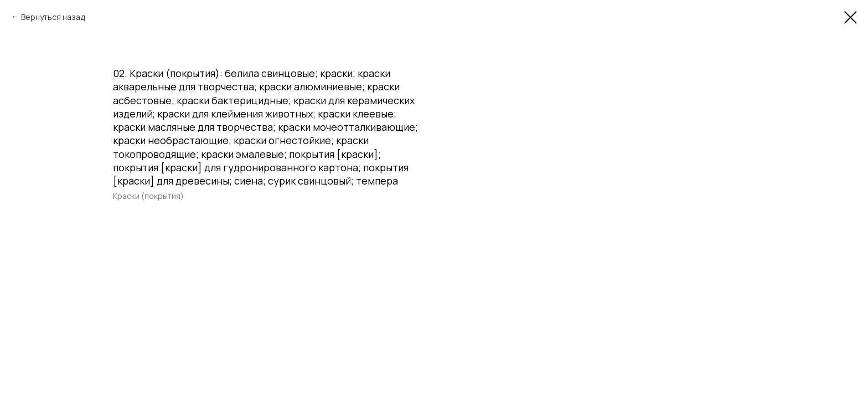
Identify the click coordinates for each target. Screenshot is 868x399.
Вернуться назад (53, 17)
